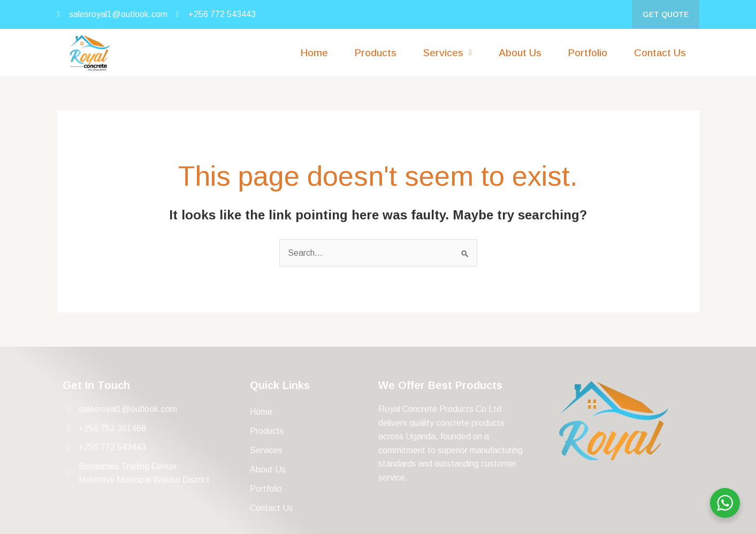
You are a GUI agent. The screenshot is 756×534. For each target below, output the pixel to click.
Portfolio (588, 53)
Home (314, 53)
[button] (447, 53)
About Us (520, 53)
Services (266, 450)
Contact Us (660, 53)
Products (376, 53)
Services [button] (447, 53)
